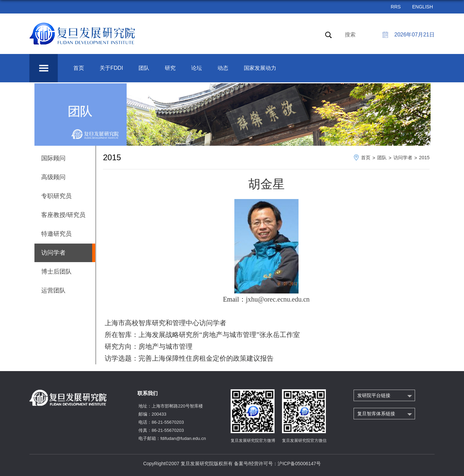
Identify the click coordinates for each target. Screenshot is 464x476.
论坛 (197, 68)
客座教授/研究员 (63, 215)
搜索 (350, 35)
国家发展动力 (260, 68)
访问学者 (403, 158)
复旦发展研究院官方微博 (253, 441)
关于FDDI (111, 68)
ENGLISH (423, 7)
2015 (424, 158)
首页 (79, 68)
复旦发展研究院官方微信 (304, 441)
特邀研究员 (56, 234)
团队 (144, 68)
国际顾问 (53, 158)
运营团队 (53, 290)
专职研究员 (56, 196)
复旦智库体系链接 (376, 414)
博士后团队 (56, 272)
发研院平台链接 (374, 395)
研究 (170, 68)
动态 (223, 68)
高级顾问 (53, 177)
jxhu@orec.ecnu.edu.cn (278, 299)
